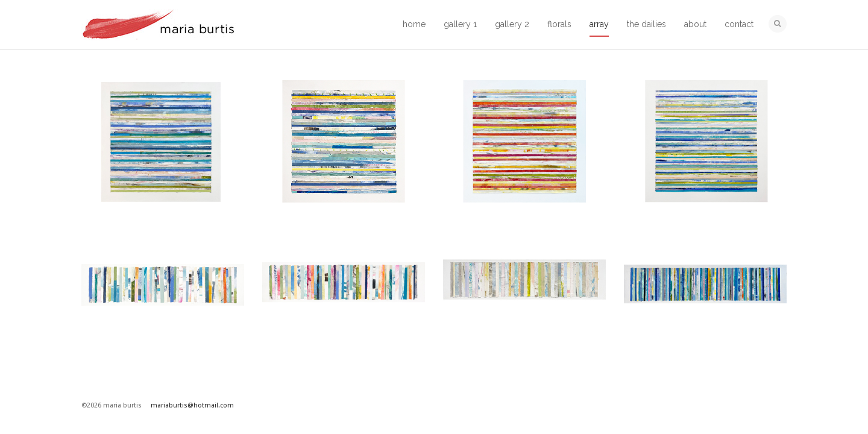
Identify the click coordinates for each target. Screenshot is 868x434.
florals (559, 24)
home (414, 24)
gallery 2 (512, 24)
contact (739, 24)
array (599, 24)
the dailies (646, 24)
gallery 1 (460, 24)
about (695, 24)
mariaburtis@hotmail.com (192, 405)
